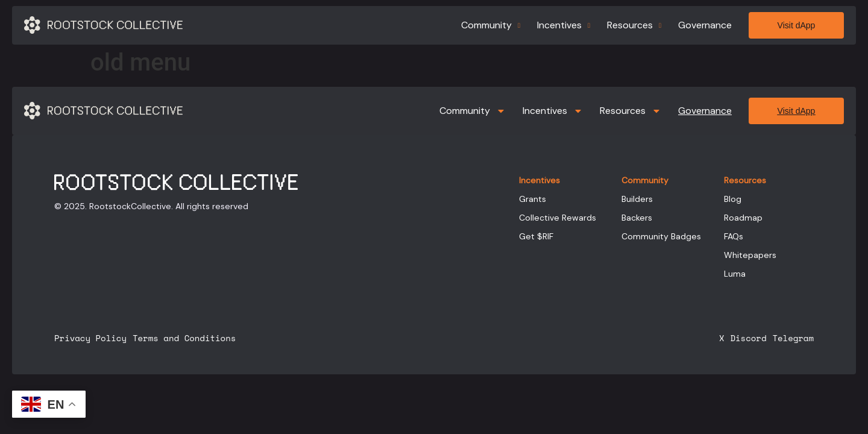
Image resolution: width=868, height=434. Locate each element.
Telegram (793, 338)
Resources (634, 25)
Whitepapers (750, 255)
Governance (705, 25)
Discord (748, 338)
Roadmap (743, 218)
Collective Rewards (558, 218)
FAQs (734, 236)
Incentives (564, 25)
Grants (533, 199)
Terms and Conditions (184, 338)
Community (491, 25)
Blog (733, 199)
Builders (637, 199)
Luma (735, 274)
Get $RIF (536, 236)
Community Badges (661, 236)
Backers (637, 218)
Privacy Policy (90, 338)
